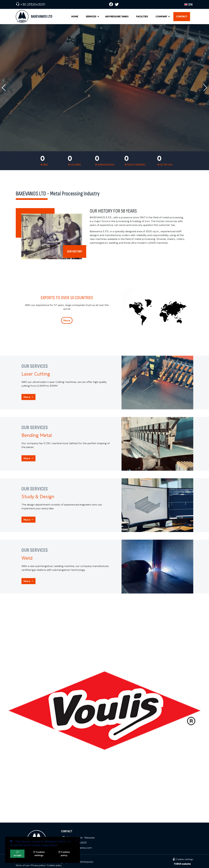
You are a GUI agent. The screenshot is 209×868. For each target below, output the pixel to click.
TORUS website (182, 864)
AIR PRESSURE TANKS (117, 17)
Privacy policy (38, 865)
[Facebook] (111, 4)
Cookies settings (183, 859)
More (67, 320)
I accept (17, 854)
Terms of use (22, 865)
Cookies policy (54, 865)
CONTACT (182, 17)
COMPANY (161, 17)
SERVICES (91, 17)
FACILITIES (142, 17)
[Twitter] (117, 4)
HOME (75, 17)
